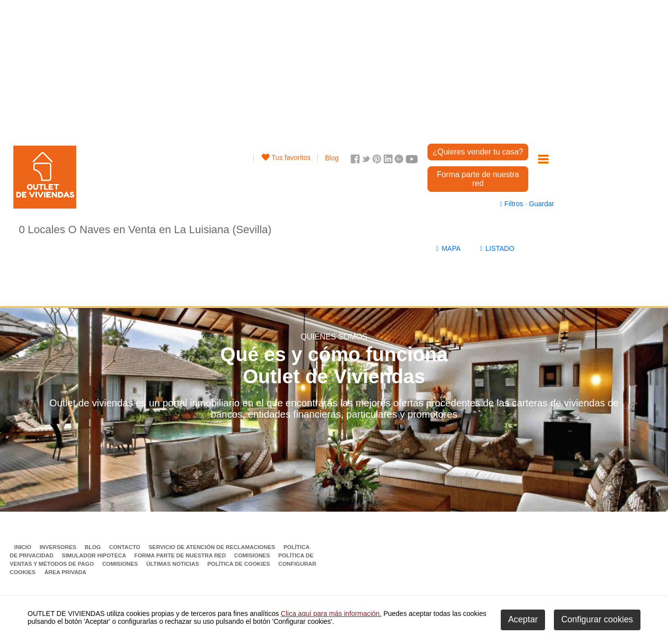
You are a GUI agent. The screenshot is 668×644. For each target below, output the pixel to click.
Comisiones (253, 555)
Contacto (126, 547)
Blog (332, 158)
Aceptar (523, 619)
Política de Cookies (239, 564)
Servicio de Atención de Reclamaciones (213, 547)
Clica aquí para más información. (331, 613)
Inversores (59, 547)
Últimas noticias (173, 564)
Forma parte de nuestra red (478, 179)
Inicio (24, 547)
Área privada (65, 572)
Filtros (512, 204)
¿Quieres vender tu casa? (478, 152)
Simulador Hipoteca (95, 555)
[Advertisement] (286, 69)
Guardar (540, 204)
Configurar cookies (597, 619)
